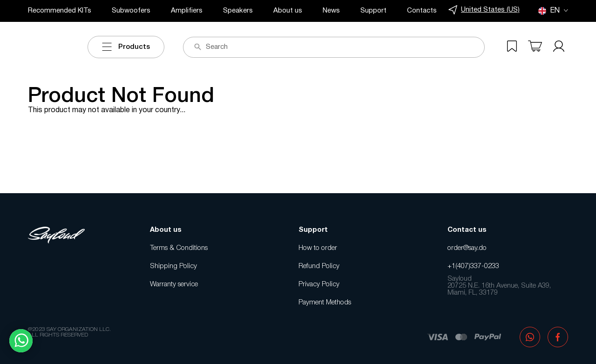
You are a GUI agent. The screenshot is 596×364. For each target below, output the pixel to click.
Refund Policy (319, 266)
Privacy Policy (319, 284)
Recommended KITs (60, 11)
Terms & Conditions (179, 248)
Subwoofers (131, 11)
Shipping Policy (173, 266)
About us (288, 11)
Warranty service (174, 284)
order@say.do (467, 248)
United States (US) (484, 10)
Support (373, 11)
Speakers (238, 11)
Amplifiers (187, 11)
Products (126, 47)
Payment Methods (325, 303)
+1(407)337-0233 (473, 266)
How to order (318, 248)
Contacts (422, 11)
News (331, 11)
